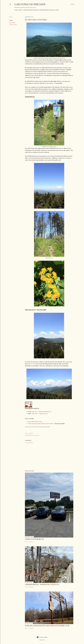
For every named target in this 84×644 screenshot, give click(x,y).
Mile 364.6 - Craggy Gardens (40, 414)
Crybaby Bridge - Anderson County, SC (42, 584)
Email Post (31, 433)
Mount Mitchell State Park (35, 422)
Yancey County (13, 25)
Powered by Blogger (42, 637)
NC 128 (54, 83)
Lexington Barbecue (34, 539)
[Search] (73, 4)
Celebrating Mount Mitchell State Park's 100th (40, 424)
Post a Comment (29, 443)
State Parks (12, 23)
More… (57, 10)
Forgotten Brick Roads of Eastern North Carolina (39, 10)
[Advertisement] (49, 457)
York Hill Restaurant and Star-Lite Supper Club (47, 626)
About (20, 10)
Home (16, 10)
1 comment (31, 542)
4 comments (31, 587)
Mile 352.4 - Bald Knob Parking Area (42, 412)
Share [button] (11, 17)
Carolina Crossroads (30, 4)
